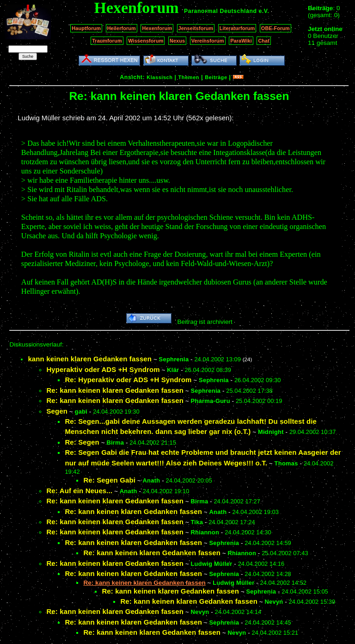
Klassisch (159, 77)
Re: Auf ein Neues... (79, 491)
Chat (264, 41)
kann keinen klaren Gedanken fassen (90, 359)
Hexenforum (157, 28)
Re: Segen (82, 442)
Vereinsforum (208, 41)
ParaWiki (241, 41)
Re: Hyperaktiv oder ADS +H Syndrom (128, 380)
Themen (189, 77)
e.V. (264, 11)
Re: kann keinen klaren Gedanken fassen (115, 390)
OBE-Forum (275, 28)
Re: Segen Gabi (109, 480)
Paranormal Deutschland (220, 11)
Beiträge (216, 77)
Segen (57, 411)
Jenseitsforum (196, 28)
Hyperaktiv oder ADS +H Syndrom (103, 369)
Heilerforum (122, 28)
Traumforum (107, 41)
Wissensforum (146, 41)
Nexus (177, 41)
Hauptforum (86, 28)
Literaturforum (237, 28)
